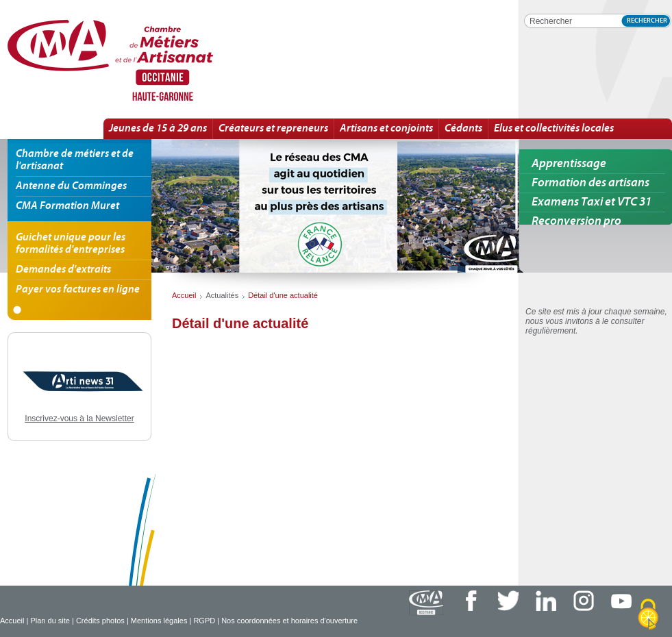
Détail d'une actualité (158, 61)
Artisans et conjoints (386, 129)
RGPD (204, 621)
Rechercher (647, 21)
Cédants (463, 129)
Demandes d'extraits (63, 270)
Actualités (222, 295)
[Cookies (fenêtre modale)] (648, 614)
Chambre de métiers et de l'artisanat (75, 160)
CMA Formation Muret (67, 206)
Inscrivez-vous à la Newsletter (79, 419)
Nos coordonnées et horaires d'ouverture (289, 621)
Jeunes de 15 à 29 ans (158, 129)
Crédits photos (100, 621)
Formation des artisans (590, 183)
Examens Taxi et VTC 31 (592, 202)
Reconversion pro (576, 222)
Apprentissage (569, 164)
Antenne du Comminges (71, 186)
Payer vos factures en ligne (78, 290)
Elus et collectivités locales (554, 129)
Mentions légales (159, 621)
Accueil (12, 621)
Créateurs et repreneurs (273, 129)
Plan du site (50, 621)
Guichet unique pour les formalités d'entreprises (71, 244)
